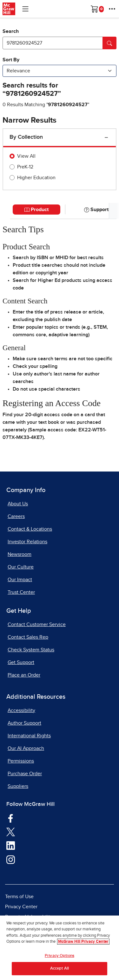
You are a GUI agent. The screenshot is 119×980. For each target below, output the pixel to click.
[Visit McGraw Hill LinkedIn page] (11, 845)
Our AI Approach (26, 748)
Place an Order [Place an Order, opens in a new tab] (24, 675)
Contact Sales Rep (28, 637)
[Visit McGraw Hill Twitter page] (11, 831)
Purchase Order (25, 774)
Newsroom (20, 554)
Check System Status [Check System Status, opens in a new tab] (31, 650)
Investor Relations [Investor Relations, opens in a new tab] (27, 542)
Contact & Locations (30, 529)
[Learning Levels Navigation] (25, 9)
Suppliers (18, 786)
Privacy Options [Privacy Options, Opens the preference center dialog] (60, 957)
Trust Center (21, 592)
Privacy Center (21, 907)
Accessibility (21, 710)
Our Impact (20, 580)
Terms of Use (19, 897)
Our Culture (21, 567)
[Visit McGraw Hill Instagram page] (11, 859)
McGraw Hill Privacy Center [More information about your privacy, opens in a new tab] (83, 943)
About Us (18, 504)
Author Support (24, 723)
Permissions (21, 761)
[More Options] (112, 9)
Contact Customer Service (37, 624)
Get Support (21, 662)
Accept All (60, 970)
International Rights (29, 736)
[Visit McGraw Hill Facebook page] (11, 818)
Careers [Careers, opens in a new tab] (16, 516)
